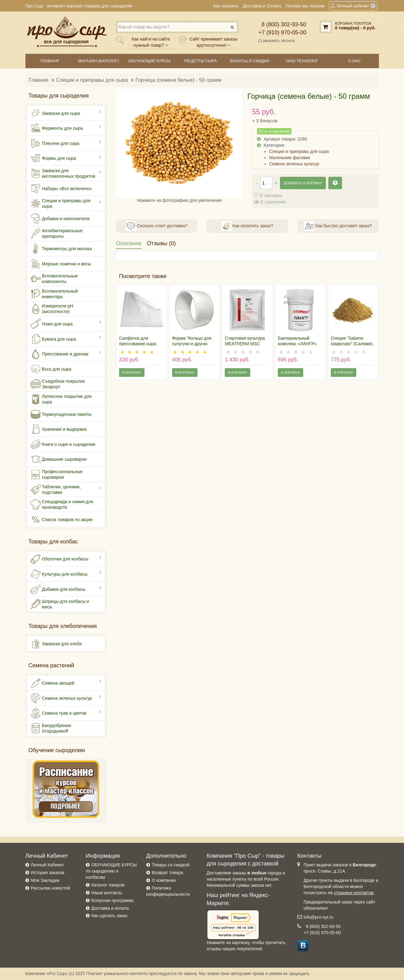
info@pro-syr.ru (318, 917)
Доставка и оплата (110, 908)
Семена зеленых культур (294, 164)
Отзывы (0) (161, 243)
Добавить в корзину (303, 183)
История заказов (48, 873)
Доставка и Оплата (262, 6)
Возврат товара (168, 873)
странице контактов (354, 893)
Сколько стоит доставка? (157, 226)
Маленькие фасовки (290, 158)
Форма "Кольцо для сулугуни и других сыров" (192, 344)
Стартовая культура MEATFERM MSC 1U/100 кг (245, 344)
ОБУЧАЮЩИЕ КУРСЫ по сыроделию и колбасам (111, 871)
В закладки (271, 195)
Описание (129, 243)
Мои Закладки (45, 880)
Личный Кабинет (48, 865)
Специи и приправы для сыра (92, 80)
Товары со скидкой (171, 865)
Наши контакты (107, 893)
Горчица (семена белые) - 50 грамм (178, 80)
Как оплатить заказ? (247, 226)
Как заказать (226, 6)
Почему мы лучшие (305, 6)
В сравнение (273, 202)
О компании (164, 880)
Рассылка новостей (51, 888)
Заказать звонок (277, 41)
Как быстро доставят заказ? (338, 226)
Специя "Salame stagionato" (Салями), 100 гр (352, 344)
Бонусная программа (113, 900)
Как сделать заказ (109, 916)
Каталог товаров (108, 885)
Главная (39, 80)
